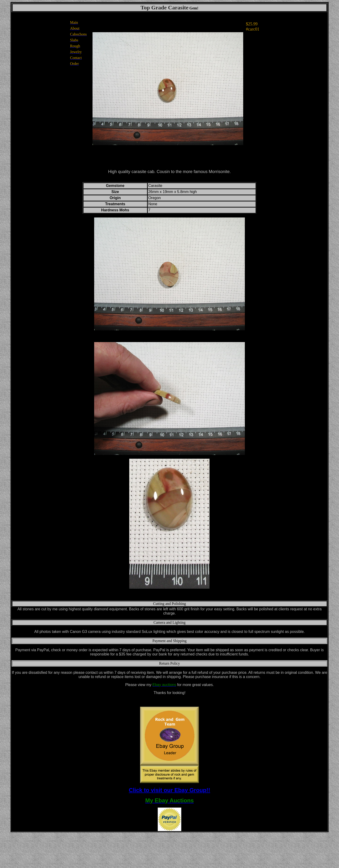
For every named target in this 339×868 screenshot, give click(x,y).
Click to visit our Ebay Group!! (169, 790)
